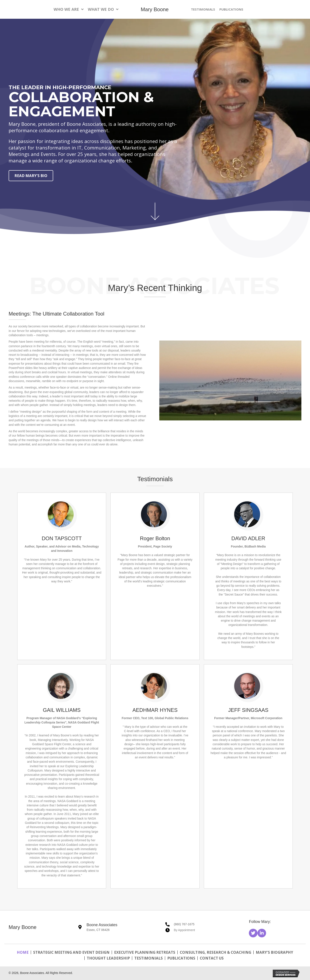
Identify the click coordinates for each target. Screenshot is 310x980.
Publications (181, 958)
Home (23, 952)
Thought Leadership (108, 958)
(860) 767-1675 (184, 924)
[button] (253, 933)
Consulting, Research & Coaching (215, 952)
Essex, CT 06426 (98, 930)
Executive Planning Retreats (145, 952)
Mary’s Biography (274, 952)
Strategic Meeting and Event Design (71, 952)
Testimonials (149, 958)
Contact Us (212, 958)
